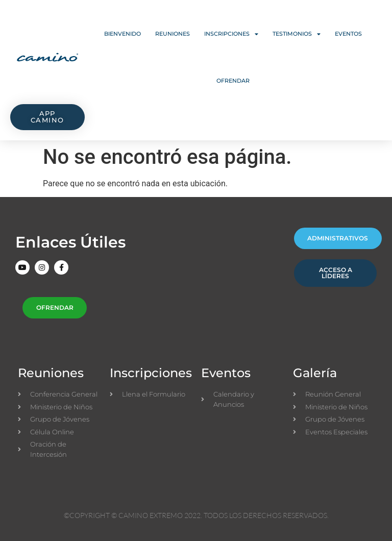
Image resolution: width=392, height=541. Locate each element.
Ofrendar (233, 81)
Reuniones (173, 34)
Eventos (348, 34)
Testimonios (297, 34)
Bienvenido (122, 34)
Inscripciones (231, 34)
